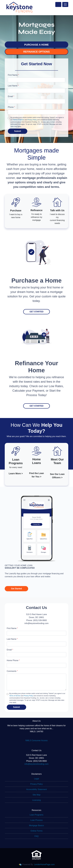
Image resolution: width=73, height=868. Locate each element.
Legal (36, 779)
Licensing (36, 800)
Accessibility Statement (37, 789)
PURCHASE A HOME (36, 45)
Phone (11, 107)
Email (11, 96)
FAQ (36, 836)
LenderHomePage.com (44, 864)
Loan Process (36, 820)
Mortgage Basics (36, 825)
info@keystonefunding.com (36, 764)
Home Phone (13, 660)
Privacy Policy (32, 120)
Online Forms (36, 831)
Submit (18, 131)
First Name (13, 75)
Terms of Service (18, 120)
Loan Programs (36, 815)
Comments (12, 671)
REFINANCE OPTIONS (36, 52)
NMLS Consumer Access (36, 740)
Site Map (36, 795)
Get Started (36, 312)
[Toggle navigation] (65, 4)
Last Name (13, 86)
